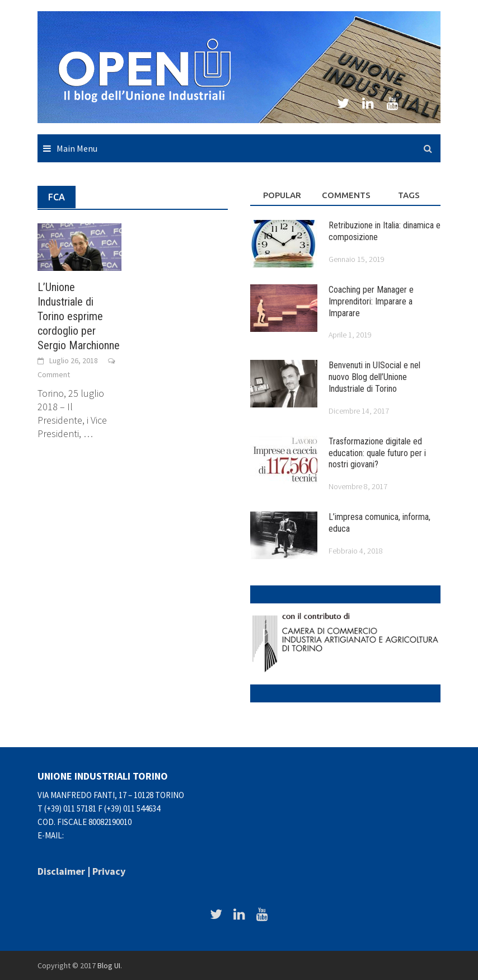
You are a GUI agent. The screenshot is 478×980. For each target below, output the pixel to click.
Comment (54, 374)
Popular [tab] (282, 195)
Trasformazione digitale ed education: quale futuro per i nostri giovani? (377, 453)
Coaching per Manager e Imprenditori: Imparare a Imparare (371, 301)
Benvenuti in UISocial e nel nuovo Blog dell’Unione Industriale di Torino (374, 377)
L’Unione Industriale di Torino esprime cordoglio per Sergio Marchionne (79, 316)
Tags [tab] (409, 195)
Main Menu (77, 148)
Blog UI (109, 965)
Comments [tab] (346, 195)
